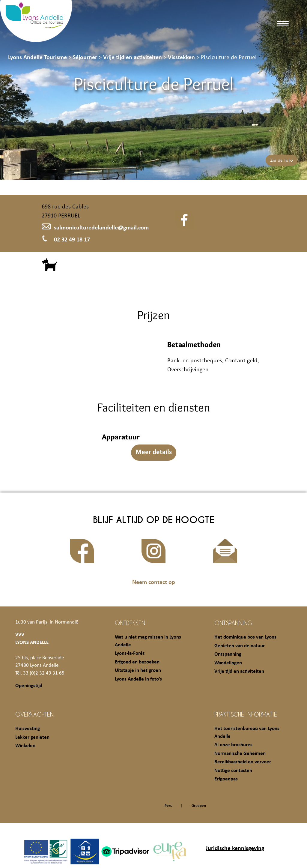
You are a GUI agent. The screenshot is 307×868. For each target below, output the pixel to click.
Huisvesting (28, 729)
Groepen (199, 806)
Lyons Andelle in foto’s (138, 679)
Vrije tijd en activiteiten (239, 671)
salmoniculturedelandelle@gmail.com (95, 228)
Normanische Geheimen (240, 754)
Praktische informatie (246, 714)
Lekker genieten (32, 737)
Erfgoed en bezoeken (137, 662)
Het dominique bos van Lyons (245, 637)
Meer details (154, 452)
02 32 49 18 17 (66, 240)
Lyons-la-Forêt (130, 653)
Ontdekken (130, 623)
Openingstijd (29, 686)
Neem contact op (154, 582)
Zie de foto (282, 160)
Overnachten (34, 714)
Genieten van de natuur (240, 646)
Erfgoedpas (226, 779)
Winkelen (25, 746)
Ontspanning (233, 623)
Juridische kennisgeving (235, 849)
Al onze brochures (233, 745)
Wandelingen (228, 663)
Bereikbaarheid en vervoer (243, 762)
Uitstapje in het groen (138, 670)
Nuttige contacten (233, 771)
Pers (168, 806)
